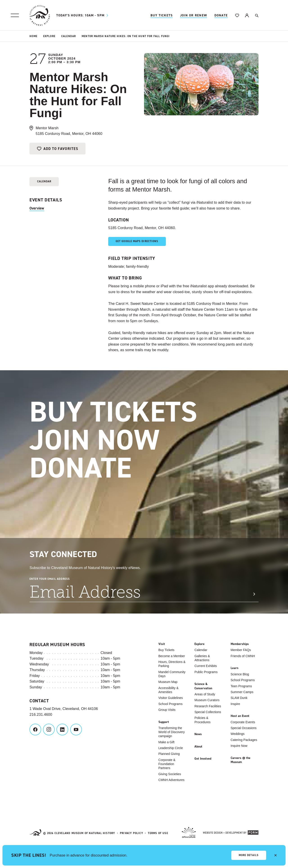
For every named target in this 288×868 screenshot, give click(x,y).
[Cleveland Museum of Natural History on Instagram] (49, 730)
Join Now (108, 440)
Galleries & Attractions (202, 658)
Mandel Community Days (172, 674)
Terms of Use (158, 833)
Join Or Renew (193, 15)
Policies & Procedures (202, 720)
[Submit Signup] (254, 594)
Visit (162, 644)
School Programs (170, 704)
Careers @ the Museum (241, 760)
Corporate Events (243, 722)
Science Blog (240, 674)
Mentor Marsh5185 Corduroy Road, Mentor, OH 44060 (69, 131)
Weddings (238, 734)
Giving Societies (170, 774)
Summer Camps (242, 692)
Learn (234, 668)
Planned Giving (169, 754)
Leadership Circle (171, 748)
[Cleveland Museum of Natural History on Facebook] (35, 730)
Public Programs (206, 672)
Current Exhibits (206, 666)
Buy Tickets (162, 15)
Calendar (69, 36)
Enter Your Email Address (50, 579)
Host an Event (240, 716)
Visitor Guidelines (171, 698)
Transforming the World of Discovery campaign (172, 732)
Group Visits (167, 710)
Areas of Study (205, 694)
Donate (221, 15)
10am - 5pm (83, 16)
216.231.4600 (41, 714)
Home (33, 36)
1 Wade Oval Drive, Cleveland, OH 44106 (64, 709)
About (198, 747)
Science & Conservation (203, 686)
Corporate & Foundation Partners (167, 764)
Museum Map (168, 682)
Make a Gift (166, 742)
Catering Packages (244, 740)
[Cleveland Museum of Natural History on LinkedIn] (62, 730)
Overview (37, 208)
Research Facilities (208, 706)
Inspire (235, 704)
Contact (39, 701)
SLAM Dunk (239, 698)
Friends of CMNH (243, 656)
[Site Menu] (15, 15)
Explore (49, 36)
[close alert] (276, 855)
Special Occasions (244, 728)
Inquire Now (239, 746)
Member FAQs (241, 650)
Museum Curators (207, 700)
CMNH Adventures (171, 780)
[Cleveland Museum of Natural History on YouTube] (76, 730)
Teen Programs (241, 686)
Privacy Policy (132, 833)
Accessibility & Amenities (168, 690)
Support (164, 722)
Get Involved (203, 759)
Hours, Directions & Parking (172, 664)
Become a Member (172, 656)
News (198, 734)
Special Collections (208, 712)
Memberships (240, 644)
